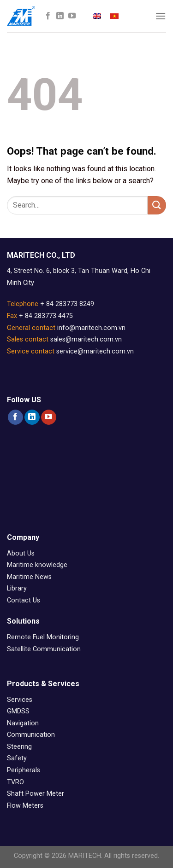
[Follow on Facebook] (48, 16)
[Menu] (161, 16)
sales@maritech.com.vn (86, 339)
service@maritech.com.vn (95, 351)
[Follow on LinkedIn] (60, 16)
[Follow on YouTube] (72, 16)
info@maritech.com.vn (91, 328)
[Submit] (157, 205)
